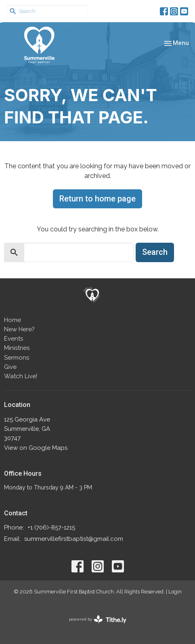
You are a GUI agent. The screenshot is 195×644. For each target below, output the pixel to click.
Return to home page (97, 199)
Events (14, 339)
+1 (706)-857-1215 (51, 527)
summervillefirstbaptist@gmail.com (74, 539)
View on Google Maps (36, 448)
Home (13, 320)
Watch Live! (21, 376)
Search (155, 252)
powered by (98, 620)
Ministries (17, 348)
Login (175, 592)
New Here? (19, 329)
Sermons (17, 358)
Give (10, 367)
